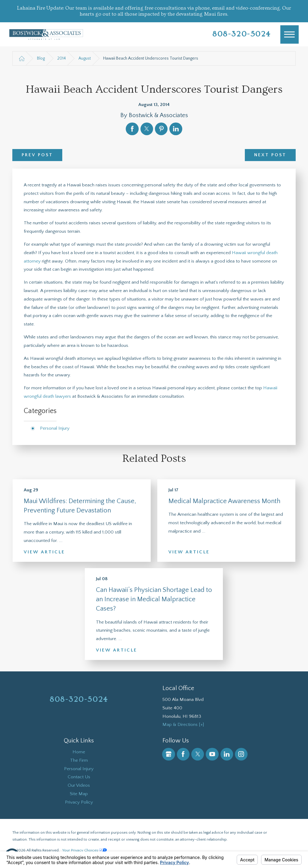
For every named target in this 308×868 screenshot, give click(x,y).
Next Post (270, 155)
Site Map (79, 794)
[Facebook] (183, 754)
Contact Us (79, 777)
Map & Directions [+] (183, 725)
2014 (62, 58)
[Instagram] (241, 754)
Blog (41, 58)
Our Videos (79, 785)
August (85, 58)
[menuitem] (79, 752)
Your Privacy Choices (85, 850)
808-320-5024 (242, 34)
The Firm (79, 760)
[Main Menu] (290, 35)
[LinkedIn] (227, 754)
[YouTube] (212, 754)
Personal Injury (55, 428)
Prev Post (37, 155)
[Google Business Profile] (168, 754)
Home (79, 752)
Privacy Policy (79, 802)
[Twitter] (198, 754)
